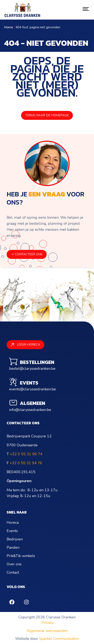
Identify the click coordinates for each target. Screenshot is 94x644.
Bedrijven (15, 539)
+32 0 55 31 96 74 (26, 454)
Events (12, 531)
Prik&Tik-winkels (21, 556)
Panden (13, 547)
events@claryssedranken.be (33, 389)
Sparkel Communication (59, 639)
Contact (13, 572)
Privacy (48, 623)
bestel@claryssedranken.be (32, 369)
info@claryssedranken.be (30, 410)
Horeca (13, 522)
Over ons (14, 564)
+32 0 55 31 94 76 (26, 463)
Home (9, 27)
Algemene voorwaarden (47, 631)
